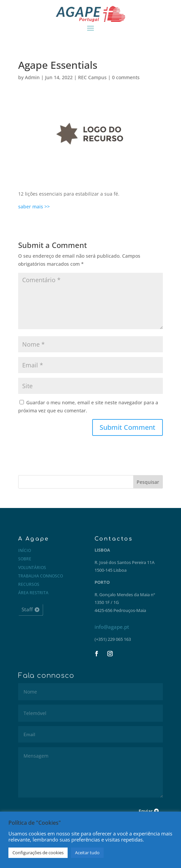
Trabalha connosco (41, 576)
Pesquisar (148, 482)
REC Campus (92, 77)
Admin (32, 77)
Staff (27, 609)
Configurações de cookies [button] (38, 853)
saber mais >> (34, 207)
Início (25, 550)
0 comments (126, 77)
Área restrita (33, 593)
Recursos (29, 584)
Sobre (25, 559)
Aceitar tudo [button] (87, 853)
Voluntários (32, 568)
